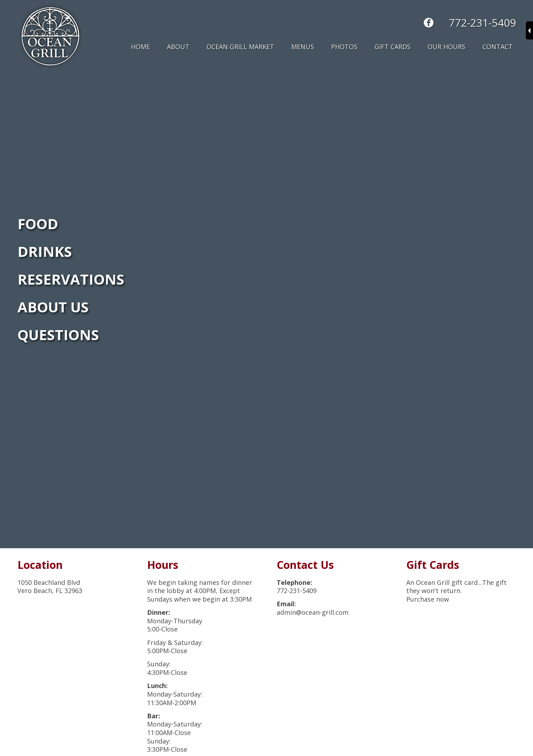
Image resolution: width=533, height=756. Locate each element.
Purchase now (428, 599)
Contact (498, 47)
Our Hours (446, 47)
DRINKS (45, 251)
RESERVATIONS (71, 279)
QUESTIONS (58, 335)
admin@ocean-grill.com (313, 612)
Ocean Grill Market (240, 47)
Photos (344, 47)
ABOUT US (53, 307)
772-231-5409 (482, 23)
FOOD (38, 224)
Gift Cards (393, 47)
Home (140, 47)
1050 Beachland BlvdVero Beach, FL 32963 (50, 587)
